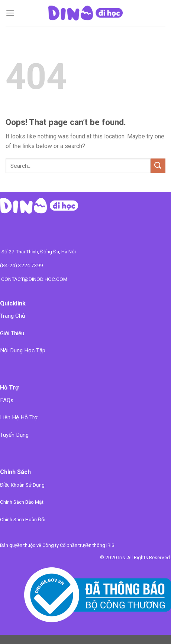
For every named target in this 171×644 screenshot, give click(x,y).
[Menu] (10, 13)
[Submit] (158, 166)
